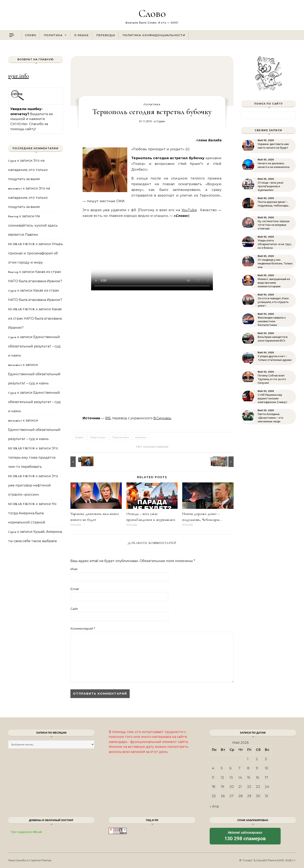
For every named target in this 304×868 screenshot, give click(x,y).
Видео (80, 437)
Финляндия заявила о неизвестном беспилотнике (272, 321)
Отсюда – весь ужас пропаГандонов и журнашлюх (271, 186)
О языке (81, 35)
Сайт (74, 609)
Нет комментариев (152, 447)
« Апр (214, 806)
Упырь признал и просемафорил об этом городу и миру (36, 253)
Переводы (106, 35)
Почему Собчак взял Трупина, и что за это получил (272, 379)
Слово (152, 13)
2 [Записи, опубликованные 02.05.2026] (257, 759)
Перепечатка (120, 437)
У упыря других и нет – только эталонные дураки (275, 358)
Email (75, 589)
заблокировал (245, 836)
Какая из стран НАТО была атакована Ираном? (35, 318)
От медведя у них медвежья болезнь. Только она (275, 263)
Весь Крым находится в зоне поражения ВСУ (273, 339)
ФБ (108, 418)
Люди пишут (98, 437)
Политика (53, 35)
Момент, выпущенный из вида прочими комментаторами (274, 283)
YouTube (189, 210)
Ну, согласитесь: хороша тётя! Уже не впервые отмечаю (274, 225)
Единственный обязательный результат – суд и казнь (34, 346)
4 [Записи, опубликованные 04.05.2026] (213, 768)
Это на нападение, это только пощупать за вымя (28, 170)
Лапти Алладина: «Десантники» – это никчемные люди (271, 418)
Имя (74, 569)
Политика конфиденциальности (154, 35)
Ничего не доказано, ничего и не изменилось (274, 165)
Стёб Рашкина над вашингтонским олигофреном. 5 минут (273, 398)
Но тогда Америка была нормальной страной (32, 513)
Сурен (161, 121)
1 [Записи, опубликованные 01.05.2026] (248, 759)
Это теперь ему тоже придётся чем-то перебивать (33, 457)
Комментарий (83, 629)
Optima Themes (41, 860)
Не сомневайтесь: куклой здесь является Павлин (33, 225)
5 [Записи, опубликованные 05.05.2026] (222, 768)
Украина (141, 437)
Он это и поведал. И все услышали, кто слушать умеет (273, 302)
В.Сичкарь (162, 418)
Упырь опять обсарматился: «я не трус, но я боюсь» (275, 244)
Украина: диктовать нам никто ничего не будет (273, 146)
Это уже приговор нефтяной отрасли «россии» (33, 485)
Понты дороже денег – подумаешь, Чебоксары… (274, 204)
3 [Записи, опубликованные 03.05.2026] (266, 759)
